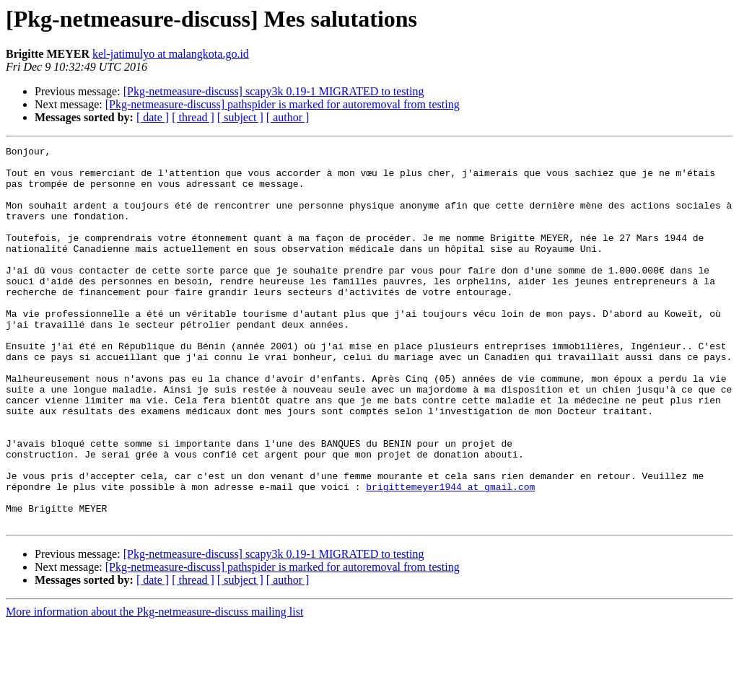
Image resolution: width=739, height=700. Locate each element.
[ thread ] (193, 117)
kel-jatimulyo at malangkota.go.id (171, 54)
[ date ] (153, 117)
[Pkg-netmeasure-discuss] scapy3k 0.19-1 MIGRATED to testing (274, 91)
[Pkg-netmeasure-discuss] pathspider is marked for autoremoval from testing (283, 104)
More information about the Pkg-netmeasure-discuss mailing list (154, 687)
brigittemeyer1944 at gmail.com (450, 556)
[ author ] (288, 117)
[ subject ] (240, 117)
